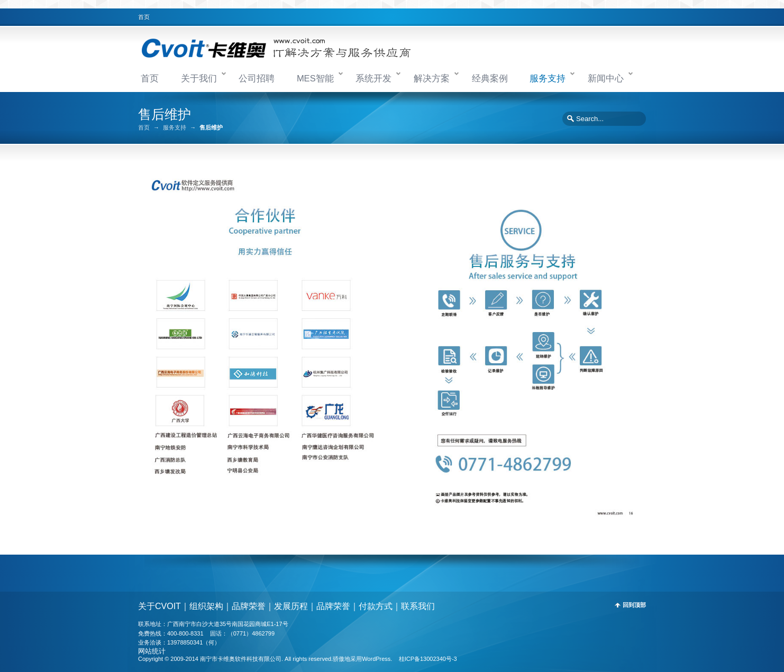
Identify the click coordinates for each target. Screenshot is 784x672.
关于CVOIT (159, 606)
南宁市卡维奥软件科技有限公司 (241, 659)
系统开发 (373, 78)
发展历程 (291, 606)
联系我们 (418, 606)
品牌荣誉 (249, 606)
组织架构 (206, 606)
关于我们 (199, 78)
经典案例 (490, 78)
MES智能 (315, 78)
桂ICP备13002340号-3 (428, 659)
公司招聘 (257, 78)
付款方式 (376, 606)
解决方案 (432, 78)
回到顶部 (634, 605)
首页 (144, 17)
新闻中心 (606, 78)
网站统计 (152, 651)
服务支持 (548, 78)
